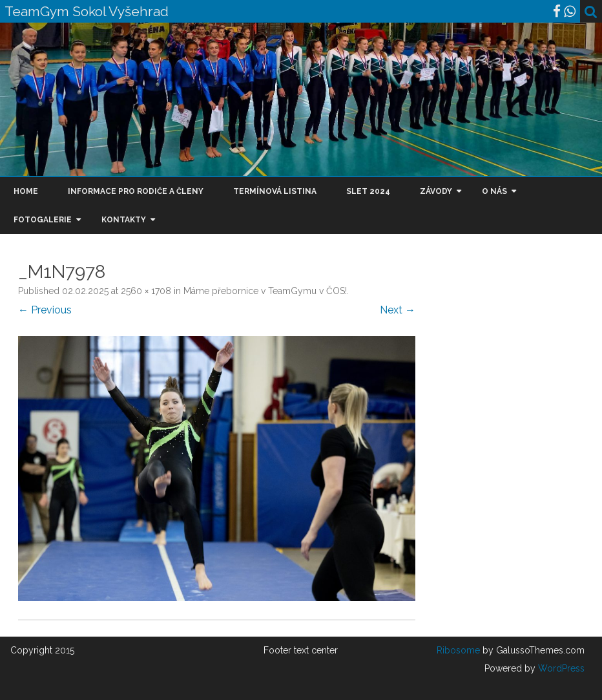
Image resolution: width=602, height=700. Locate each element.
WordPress (560, 668)
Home (26, 191)
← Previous (45, 310)
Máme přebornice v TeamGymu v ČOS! (265, 291)
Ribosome (458, 650)
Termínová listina (275, 191)
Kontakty (124, 220)
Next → (398, 310)
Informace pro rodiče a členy (136, 191)
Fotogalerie (43, 220)
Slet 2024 (368, 191)
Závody (436, 191)
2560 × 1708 (146, 291)
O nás (494, 191)
